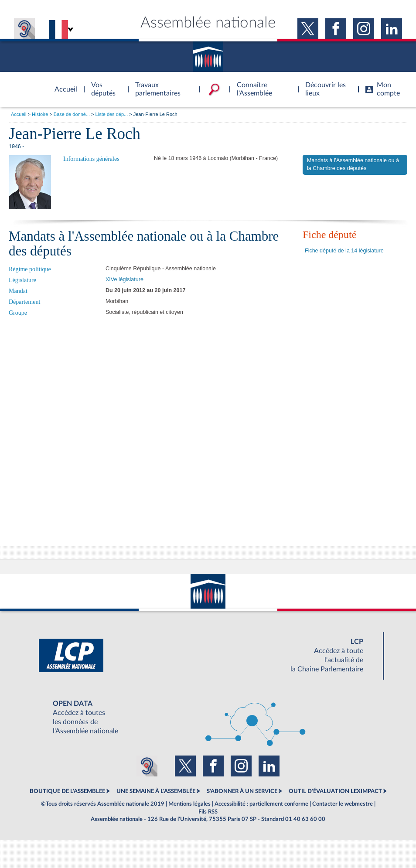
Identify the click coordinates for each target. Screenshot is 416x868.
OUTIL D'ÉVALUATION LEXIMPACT (335, 791)
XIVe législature (124, 279)
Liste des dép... (112, 114)
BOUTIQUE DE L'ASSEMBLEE (67, 791)
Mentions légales (189, 804)
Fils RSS (208, 812)
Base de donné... (72, 114)
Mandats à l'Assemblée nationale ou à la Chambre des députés (353, 164)
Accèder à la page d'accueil (63, 84)
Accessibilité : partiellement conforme (261, 804)
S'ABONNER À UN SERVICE (242, 791)
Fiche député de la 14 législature (344, 251)
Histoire (40, 114)
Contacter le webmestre (343, 804)
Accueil (19, 114)
